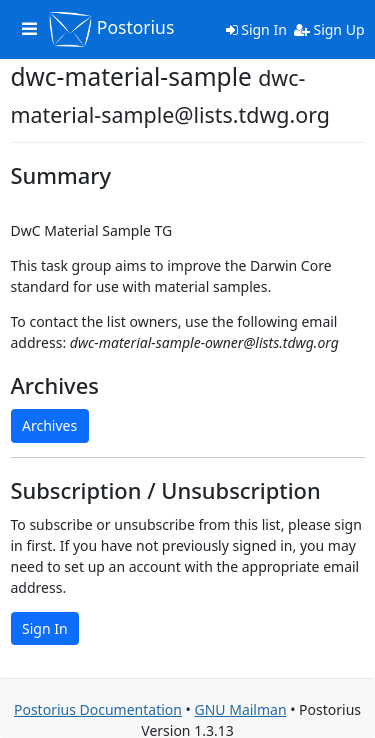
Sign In (256, 29)
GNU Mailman (240, 709)
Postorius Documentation (98, 709)
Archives (49, 425)
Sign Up (329, 29)
